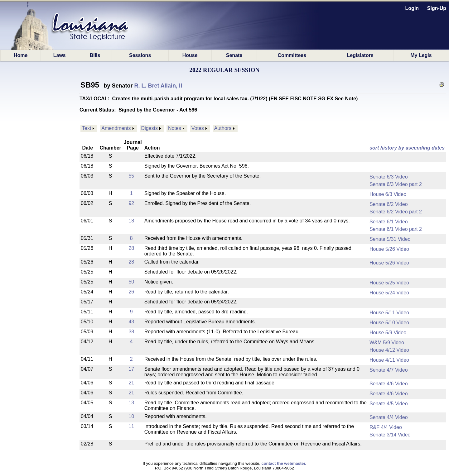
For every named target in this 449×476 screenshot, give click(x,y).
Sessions (140, 55)
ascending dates (425, 148)
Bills (95, 55)
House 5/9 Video (388, 333)
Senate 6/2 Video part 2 (396, 212)
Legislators (360, 55)
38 (131, 332)
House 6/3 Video (388, 194)
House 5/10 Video (389, 323)
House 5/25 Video (389, 283)
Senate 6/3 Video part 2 (396, 184)
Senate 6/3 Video (389, 177)
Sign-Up (437, 8)
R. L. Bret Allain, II (158, 86)
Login (412, 8)
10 (131, 416)
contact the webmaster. (284, 463)
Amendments (116, 128)
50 (131, 282)
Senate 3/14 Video (390, 435)
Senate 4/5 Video (389, 404)
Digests (150, 128)
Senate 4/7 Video (389, 370)
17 (131, 369)
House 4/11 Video (389, 360)
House (190, 55)
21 (131, 383)
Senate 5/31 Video (390, 239)
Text (87, 128)
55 (131, 176)
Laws (60, 55)
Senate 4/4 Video (389, 417)
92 (131, 203)
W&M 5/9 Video (387, 343)
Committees (292, 55)
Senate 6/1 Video (389, 222)
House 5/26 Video (389, 249)
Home (21, 55)
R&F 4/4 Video (386, 427)
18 (131, 221)
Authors (223, 128)
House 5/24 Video (389, 293)
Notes (175, 128)
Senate (234, 55)
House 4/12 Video (389, 350)
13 (131, 403)
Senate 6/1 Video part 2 (396, 229)
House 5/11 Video (389, 313)
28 (131, 248)
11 (131, 426)
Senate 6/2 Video (389, 204)
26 (131, 292)
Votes (198, 128)
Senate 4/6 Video (389, 384)
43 (131, 322)
